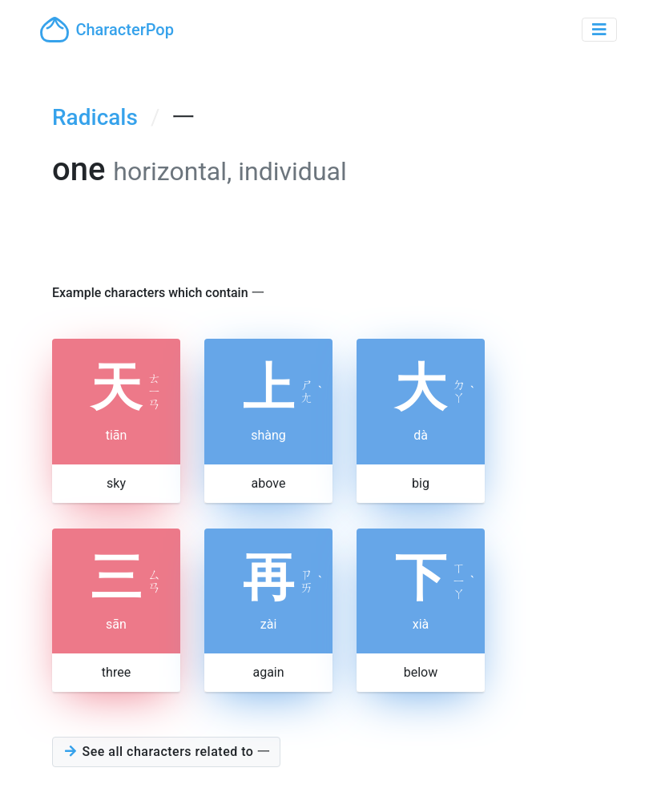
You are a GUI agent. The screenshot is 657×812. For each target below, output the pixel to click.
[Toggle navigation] (599, 30)
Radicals (95, 117)
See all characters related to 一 (166, 752)
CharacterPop (107, 30)
